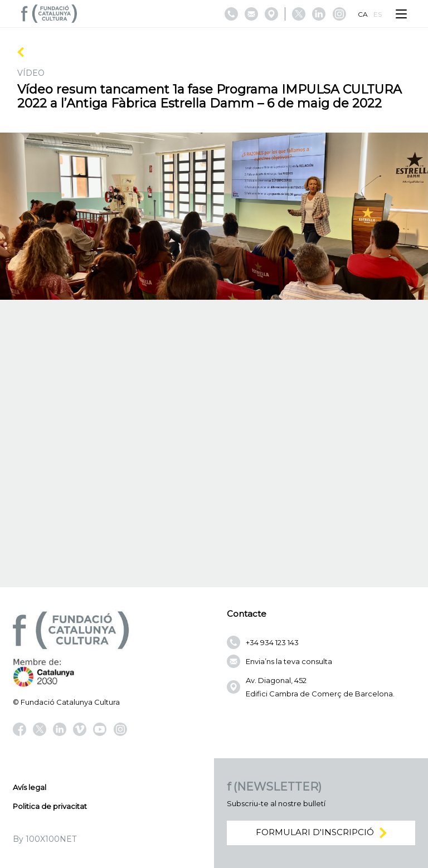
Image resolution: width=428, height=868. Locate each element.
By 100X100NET (45, 839)
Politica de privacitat (50, 806)
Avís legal (30, 787)
